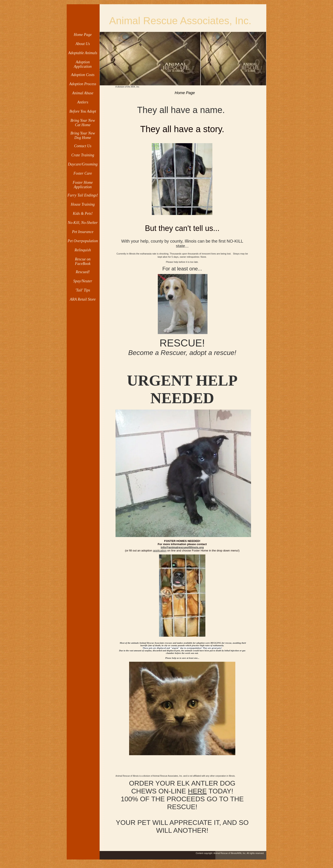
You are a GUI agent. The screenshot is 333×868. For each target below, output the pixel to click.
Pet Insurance (83, 232)
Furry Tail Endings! (83, 195)
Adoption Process (83, 84)
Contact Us (83, 146)
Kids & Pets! (83, 213)
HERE (197, 791)
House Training (83, 204)
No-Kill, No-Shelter (83, 223)
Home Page (83, 35)
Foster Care (83, 173)
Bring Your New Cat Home (83, 123)
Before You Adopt (83, 111)
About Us (83, 44)
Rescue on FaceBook (83, 261)
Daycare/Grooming (83, 164)
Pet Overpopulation (83, 241)
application (160, 551)
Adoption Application (83, 64)
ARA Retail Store (83, 299)
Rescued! (83, 272)
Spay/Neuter (83, 281)
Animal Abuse (83, 93)
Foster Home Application (83, 185)
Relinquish (83, 250)
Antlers (83, 102)
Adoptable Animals (83, 53)
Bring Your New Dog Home (83, 135)
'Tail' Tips (83, 290)
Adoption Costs (83, 75)
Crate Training (83, 155)
